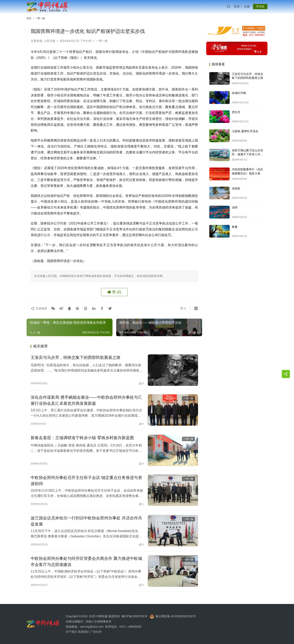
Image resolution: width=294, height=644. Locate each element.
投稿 (260, 7)
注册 (247, 7)
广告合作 (96, 632)
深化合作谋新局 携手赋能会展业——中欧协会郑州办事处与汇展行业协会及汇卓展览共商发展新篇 (86, 400)
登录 (237, 7)
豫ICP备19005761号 (135, 616)
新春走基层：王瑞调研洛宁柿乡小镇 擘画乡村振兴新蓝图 (82, 438)
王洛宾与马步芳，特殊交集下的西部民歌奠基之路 (76, 357)
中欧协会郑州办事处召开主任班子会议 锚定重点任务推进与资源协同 (86, 481)
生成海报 (39, 308)
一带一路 (102, 41)
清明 (235, 208)
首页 (29, 18)
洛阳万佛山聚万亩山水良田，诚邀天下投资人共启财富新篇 (247, 154)
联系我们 (84, 632)
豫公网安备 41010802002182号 (176, 616)
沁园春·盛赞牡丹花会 (245, 131)
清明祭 (236, 189)
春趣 (235, 227)
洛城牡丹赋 (239, 93)
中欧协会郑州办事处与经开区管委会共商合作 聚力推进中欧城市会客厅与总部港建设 (86, 561)
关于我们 (72, 632)
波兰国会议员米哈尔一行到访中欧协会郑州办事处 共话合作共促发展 (86, 521)
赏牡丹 (236, 112)
